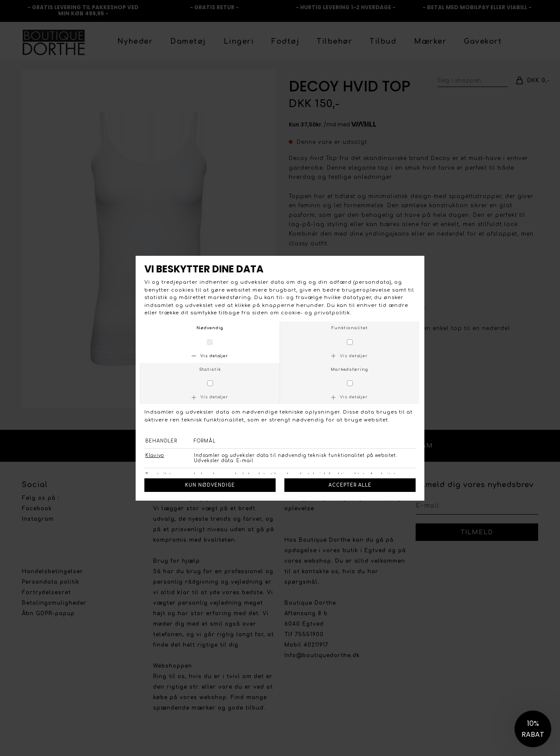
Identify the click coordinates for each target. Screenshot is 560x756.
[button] (533, 729)
